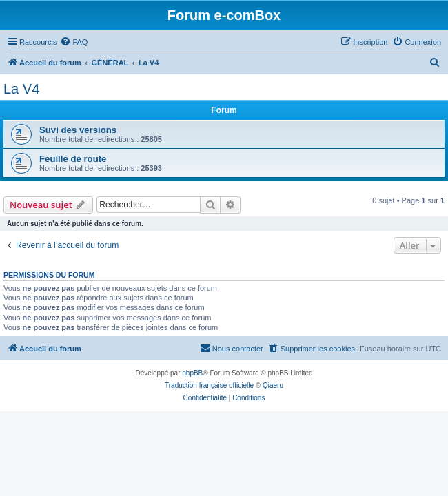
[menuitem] (74, 42)
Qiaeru (273, 385)
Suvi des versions (78, 130)
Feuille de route (73, 159)
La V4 (21, 89)
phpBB (192, 373)
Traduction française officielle (209, 385)
